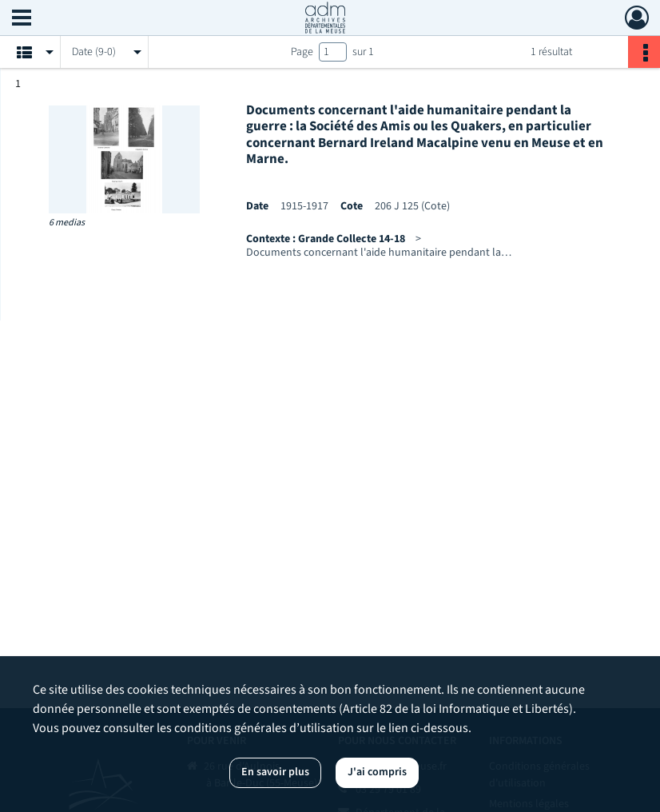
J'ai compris (377, 772)
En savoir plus (275, 772)
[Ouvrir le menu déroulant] (22, 19)
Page (302, 52)
